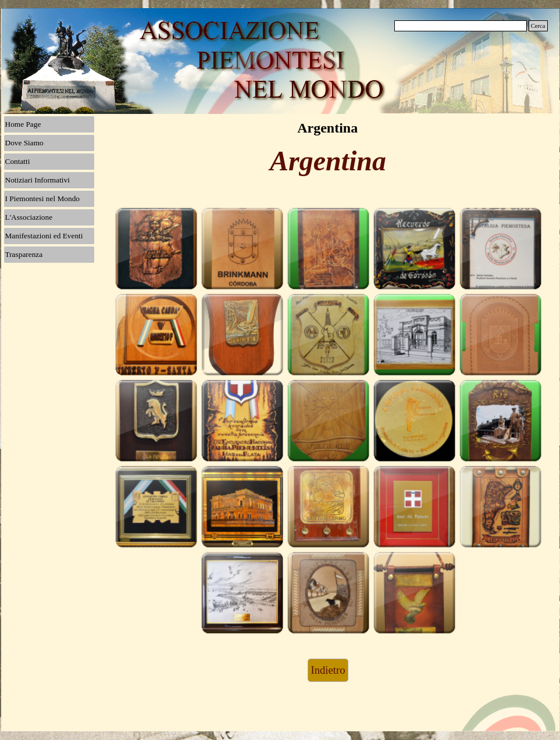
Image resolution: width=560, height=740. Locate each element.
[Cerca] (461, 26)
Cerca (538, 26)
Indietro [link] (328, 670)
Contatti (18, 161)
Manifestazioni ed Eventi (44, 236)
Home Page (23, 124)
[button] (156, 248)
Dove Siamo (24, 143)
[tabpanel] (328, 167)
